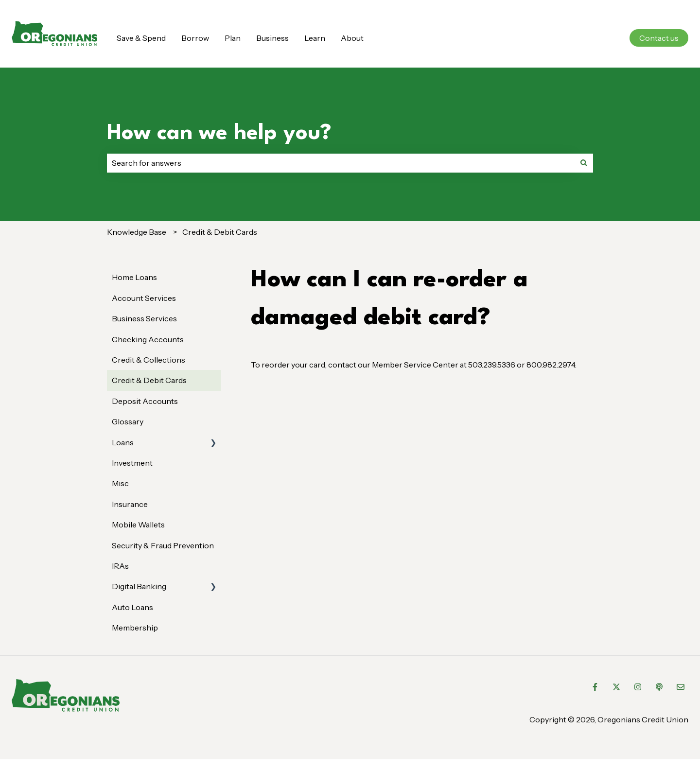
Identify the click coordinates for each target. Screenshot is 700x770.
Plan (233, 38)
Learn (315, 38)
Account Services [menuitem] (144, 298)
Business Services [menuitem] (144, 318)
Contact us (659, 38)
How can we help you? (219, 133)
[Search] (584, 163)
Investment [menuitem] (132, 463)
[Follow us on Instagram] (638, 687)
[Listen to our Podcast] (659, 687)
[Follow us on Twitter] (616, 687)
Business (272, 38)
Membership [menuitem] (135, 628)
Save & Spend (141, 38)
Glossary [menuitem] (128, 421)
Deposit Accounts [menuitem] (145, 401)
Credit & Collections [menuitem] (149, 360)
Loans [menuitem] (123, 442)
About (352, 38)
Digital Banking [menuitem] (139, 586)
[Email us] (681, 687)
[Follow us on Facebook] (595, 687)
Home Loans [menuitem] (134, 277)
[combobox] (341, 163)
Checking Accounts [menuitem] (148, 339)
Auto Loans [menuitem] (132, 607)
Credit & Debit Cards (220, 232)
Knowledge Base (137, 232)
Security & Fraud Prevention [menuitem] (163, 545)
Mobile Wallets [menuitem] (138, 525)
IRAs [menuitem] (120, 566)
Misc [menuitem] (120, 483)
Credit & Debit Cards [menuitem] (149, 380)
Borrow (195, 38)
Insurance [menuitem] (130, 504)
